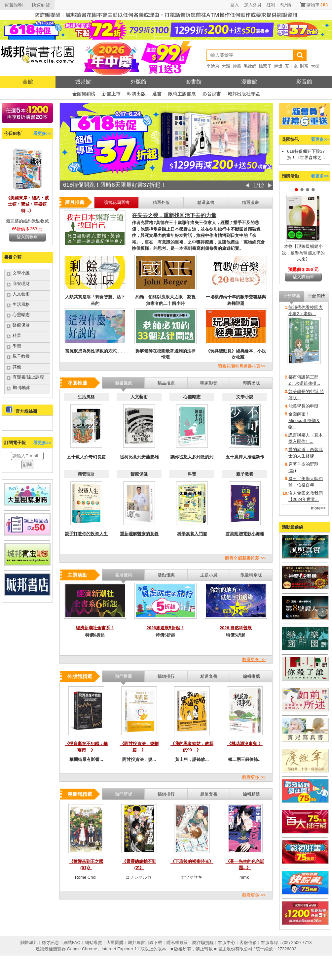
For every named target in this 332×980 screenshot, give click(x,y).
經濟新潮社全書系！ (95, 628)
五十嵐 (291, 66)
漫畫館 (249, 82)
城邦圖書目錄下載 (145, 943)
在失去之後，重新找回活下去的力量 (174, 215)
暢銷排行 (166, 794)
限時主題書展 (182, 94)
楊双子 (265, 66)
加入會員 (253, 5)
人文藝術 (21, 294)
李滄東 (213, 66)
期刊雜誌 (21, 388)
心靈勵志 (21, 315)
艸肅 (237, 66)
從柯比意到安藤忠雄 (139, 457)
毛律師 (250, 66)
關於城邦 (29, 943)
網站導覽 (93, 943)
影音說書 (212, 94)
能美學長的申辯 (303, 406)
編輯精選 (251, 794)
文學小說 (21, 273)
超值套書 (209, 794)
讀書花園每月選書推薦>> (242, 366)
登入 (235, 5)
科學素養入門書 (192, 534)
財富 (304, 66)
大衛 (315, 66)
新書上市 (111, 94)
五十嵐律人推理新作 (245, 457)
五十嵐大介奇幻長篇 (86, 457)
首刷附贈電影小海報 (245, 534)
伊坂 (278, 66)
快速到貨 (41, 5)
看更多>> (42, 133)
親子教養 (21, 356)
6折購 (286, 5)
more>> (318, 508)
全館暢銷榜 (84, 94)
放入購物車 (27, 237)
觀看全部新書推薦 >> (245, 558)
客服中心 (227, 943)
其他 (17, 367)
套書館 (194, 82)
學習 (17, 346)
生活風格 (21, 304)
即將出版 (136, 94)
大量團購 (115, 943)
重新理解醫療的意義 (139, 534)
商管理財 (21, 284)
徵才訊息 (51, 943)
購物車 (317, 5)
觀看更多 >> (254, 659)
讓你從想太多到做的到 (192, 457)
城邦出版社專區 (244, 94)
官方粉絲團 (26, 411)
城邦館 (83, 82)
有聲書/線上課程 (28, 377)
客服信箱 (248, 943)
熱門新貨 (124, 794)
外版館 (138, 82)
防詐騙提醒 (203, 943)
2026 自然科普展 (236, 628)
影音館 (304, 82)
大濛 (226, 66)
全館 (28, 82)
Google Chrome (82, 949)
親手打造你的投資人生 (86, 534)
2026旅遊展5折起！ (165, 628)
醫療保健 (21, 325)
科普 (17, 335)
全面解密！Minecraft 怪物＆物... (304, 420)
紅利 (271, 5)
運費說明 (14, 5)
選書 (157, 94)
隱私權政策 (177, 943)
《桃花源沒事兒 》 (245, 744)
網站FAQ (72, 943)
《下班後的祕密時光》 (192, 861)
